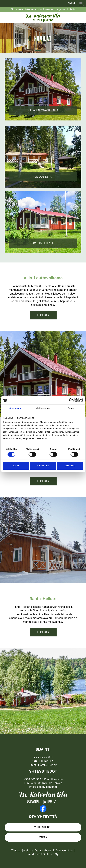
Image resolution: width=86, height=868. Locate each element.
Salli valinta (43, 466)
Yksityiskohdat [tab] (43, 408)
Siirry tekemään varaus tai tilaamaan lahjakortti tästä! (43, 9)
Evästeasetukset (63, 850)
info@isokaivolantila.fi (43, 787)
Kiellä (16, 466)
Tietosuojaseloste (22, 850)
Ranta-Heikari (43, 243)
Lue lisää (43, 315)
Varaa (43, 837)
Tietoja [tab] (71, 408)
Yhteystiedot (43, 827)
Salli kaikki (70, 466)
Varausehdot (43, 850)
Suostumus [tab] (15, 408)
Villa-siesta (43, 177)
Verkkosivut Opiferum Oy (43, 854)
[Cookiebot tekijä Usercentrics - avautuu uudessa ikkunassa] (71, 400)
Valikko (73, 3)
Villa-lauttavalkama (43, 110)
